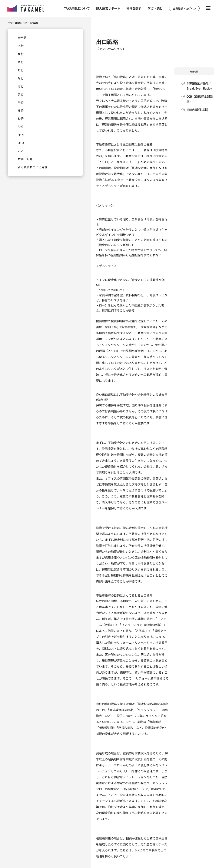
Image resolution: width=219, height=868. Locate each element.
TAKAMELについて (77, 8)
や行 (21, 102)
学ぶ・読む (155, 8)
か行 (21, 54)
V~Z (20, 151)
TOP (10, 23)
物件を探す (134, 8)
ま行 (21, 94)
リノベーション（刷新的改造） (142, 625)
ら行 (21, 110)
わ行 (21, 118)
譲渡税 (142, 704)
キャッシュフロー (150, 710)
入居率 (140, 631)
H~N (21, 135)
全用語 (22, 38)
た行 (25, 23)
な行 (21, 78)
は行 (21, 86)
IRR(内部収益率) (197, 110)
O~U (21, 143)
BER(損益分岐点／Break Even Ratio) (199, 86)
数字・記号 (25, 159)
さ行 (21, 62)
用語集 (18, 23)
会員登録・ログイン (184, 8)
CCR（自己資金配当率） (200, 99)
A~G (21, 127)
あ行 (21, 46)
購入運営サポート (108, 8)
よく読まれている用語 (33, 167)
